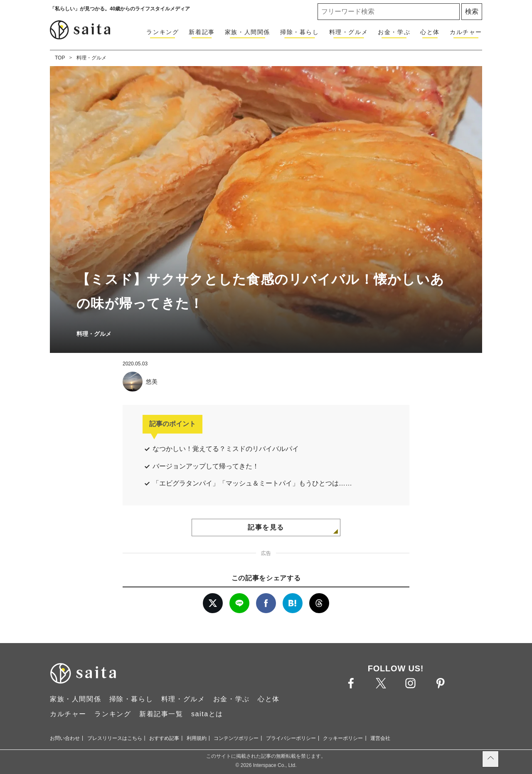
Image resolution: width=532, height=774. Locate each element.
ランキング (163, 32)
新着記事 (202, 32)
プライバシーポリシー (291, 738)
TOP (60, 58)
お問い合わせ (65, 738)
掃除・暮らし (300, 32)
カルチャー (466, 32)
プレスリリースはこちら (115, 738)
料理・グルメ (349, 32)
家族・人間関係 (248, 32)
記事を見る (266, 527)
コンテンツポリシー (236, 738)
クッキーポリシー (343, 738)
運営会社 (380, 738)
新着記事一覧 (161, 714)
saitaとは (207, 714)
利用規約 (197, 738)
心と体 (430, 32)
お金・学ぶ (394, 32)
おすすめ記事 (164, 738)
